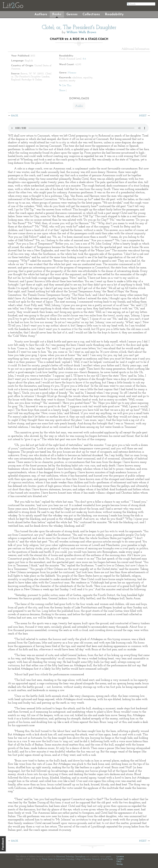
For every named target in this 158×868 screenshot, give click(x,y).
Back (15, 116)
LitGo (13, 6)
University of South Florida (102, 859)
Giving (120, 864)
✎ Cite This (65, 86)
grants (109, 857)
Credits (120, 859)
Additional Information (136, 49)
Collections (91, 14)
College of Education (83, 859)
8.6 (84, 59)
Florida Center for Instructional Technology (58, 859)
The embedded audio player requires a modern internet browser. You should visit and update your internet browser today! (78, 128)
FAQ (119, 862)
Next (143, 116)
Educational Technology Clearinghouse (71, 857)
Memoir (72, 73)
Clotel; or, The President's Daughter (79, 28)
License (120, 857)
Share (62, 90)
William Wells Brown (81, 32)
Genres (72, 14)
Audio (79, 106)
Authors (41, 14)
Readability (114, 14)
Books (57, 14)
